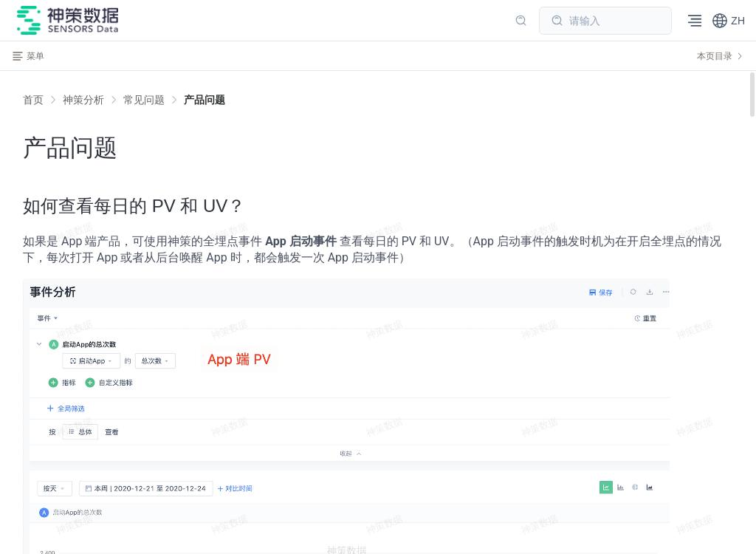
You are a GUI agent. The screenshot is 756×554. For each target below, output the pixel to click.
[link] (83, 100)
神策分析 (83, 100)
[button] (728, 21)
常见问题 (144, 100)
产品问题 (205, 100)
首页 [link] (33, 100)
